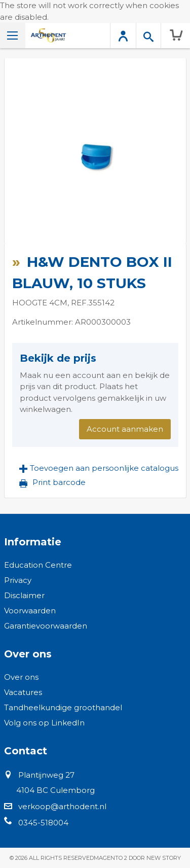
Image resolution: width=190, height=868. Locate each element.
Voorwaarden (30, 611)
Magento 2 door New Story (137, 858)
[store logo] (48, 36)
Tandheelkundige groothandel (63, 707)
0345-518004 (43, 823)
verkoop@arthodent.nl (62, 806)
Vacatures (23, 692)
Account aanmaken (125, 429)
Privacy (18, 580)
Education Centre (38, 565)
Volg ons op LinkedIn (44, 723)
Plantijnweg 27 (46, 775)
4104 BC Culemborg (55, 790)
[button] (99, 468)
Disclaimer (24, 595)
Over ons (21, 677)
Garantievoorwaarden (46, 626)
